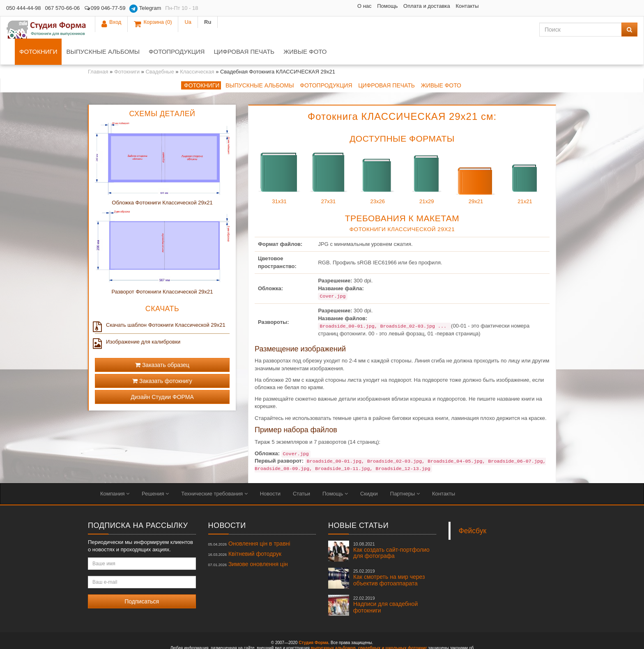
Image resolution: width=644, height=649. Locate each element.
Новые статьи (358, 503)
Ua (608, 8)
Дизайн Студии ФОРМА (162, 375)
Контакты (406, 6)
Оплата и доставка (365, 6)
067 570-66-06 (63, 8)
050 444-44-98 (24, 8)
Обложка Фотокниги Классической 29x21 (162, 180)
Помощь (326, 6)
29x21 (476, 154)
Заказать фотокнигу (162, 359)
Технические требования (214, 471)
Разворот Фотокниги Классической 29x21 (162, 269)
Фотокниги (120, 29)
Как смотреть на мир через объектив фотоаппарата (389, 555)
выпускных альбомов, (334, 626)
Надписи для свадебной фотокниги (385, 582)
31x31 (279, 154)
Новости (270, 471)
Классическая (197, 49)
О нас (303, 6)
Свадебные (160, 49)
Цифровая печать (326, 29)
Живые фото (387, 29)
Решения (155, 471)
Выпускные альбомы (185, 29)
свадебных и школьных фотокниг (392, 626)
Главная (98, 49)
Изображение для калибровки (138, 320)
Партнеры (405, 471)
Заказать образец (162, 343)
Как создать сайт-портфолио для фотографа (391, 528)
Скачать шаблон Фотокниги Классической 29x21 (160, 303)
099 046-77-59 (105, 8)
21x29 (427, 154)
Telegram (145, 9)
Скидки (369, 471)
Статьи (301, 471)
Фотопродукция (259, 29)
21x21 (525, 154)
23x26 (377, 154)
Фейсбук (473, 509)
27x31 (329, 154)
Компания (115, 471)
